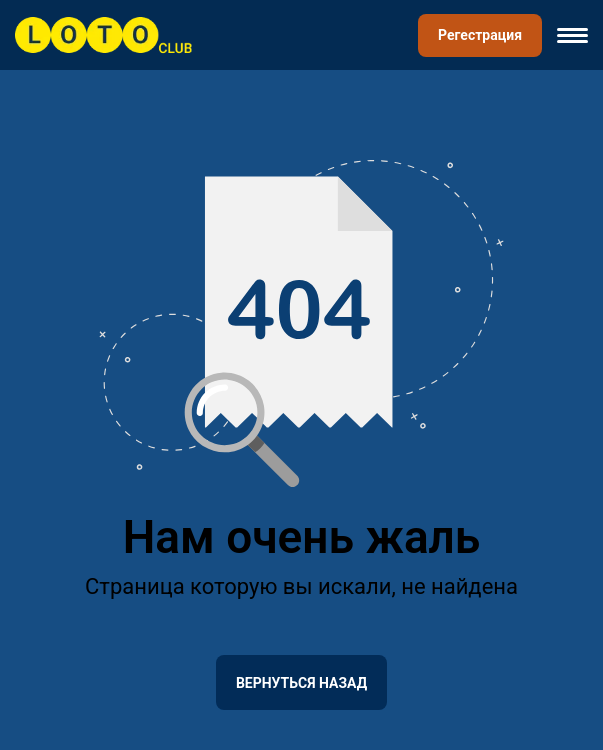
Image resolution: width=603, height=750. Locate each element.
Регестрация (480, 35)
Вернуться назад (301, 683)
